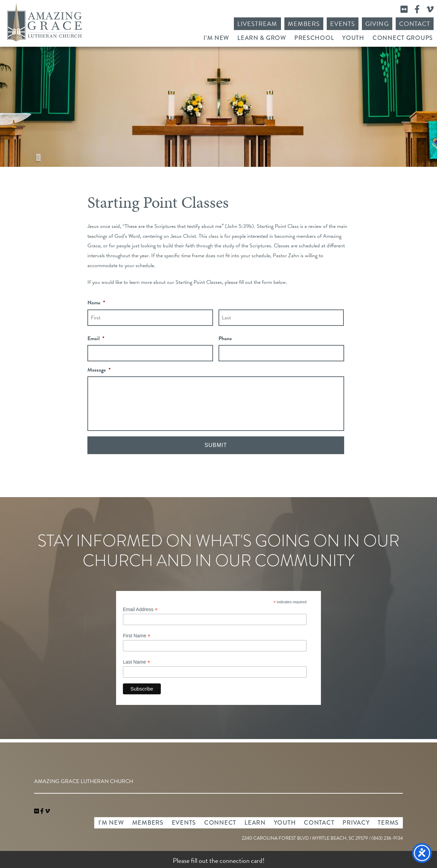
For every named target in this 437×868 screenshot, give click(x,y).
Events (343, 24)
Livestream (257, 24)
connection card (241, 860)
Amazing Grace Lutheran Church (44, 23)
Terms (388, 823)
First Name (137, 636)
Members (304, 24)
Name (96, 303)
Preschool (314, 38)
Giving (377, 24)
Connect (220, 823)
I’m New (216, 38)
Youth (353, 38)
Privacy (356, 823)
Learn (255, 823)
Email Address (140, 610)
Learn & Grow (262, 38)
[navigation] (47, 811)
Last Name (137, 662)
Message (99, 370)
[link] (37, 811)
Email (96, 339)
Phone (225, 339)
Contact (415, 24)
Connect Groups (403, 38)
